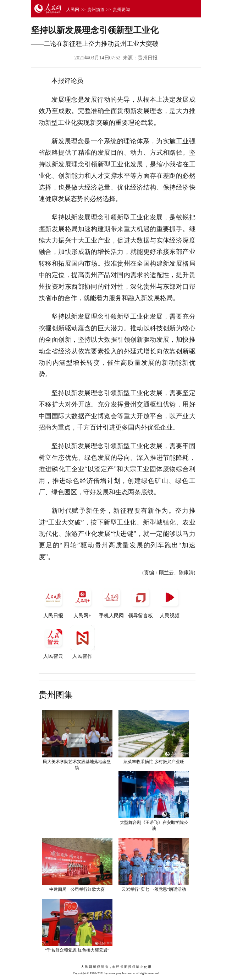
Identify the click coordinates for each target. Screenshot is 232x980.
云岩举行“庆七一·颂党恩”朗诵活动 (154, 889)
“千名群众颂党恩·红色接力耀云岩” (77, 950)
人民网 (73, 10)
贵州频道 (96, 10)
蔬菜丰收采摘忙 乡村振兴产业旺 (154, 762)
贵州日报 (148, 58)
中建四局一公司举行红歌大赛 (77, 889)
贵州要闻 (121, 10)
